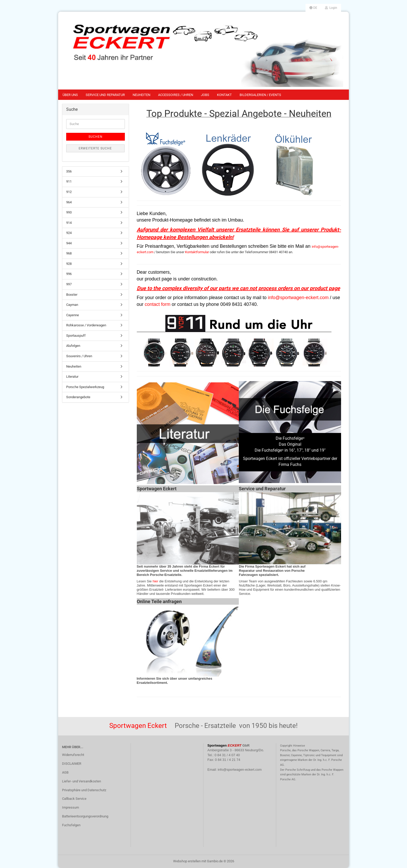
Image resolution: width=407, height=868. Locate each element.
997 (69, 284)
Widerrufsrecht (73, 755)
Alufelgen (73, 346)
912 (69, 192)
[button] (313, 8)
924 (69, 233)
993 (69, 212)
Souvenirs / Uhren (79, 356)
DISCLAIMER (72, 764)
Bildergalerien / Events (260, 95)
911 (69, 181)
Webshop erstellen (187, 861)
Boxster (72, 295)
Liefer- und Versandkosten (82, 781)
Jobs (205, 95)
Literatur (72, 377)
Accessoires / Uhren (176, 95)
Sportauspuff (76, 336)
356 (69, 171)
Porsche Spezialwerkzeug (85, 387)
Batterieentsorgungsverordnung (85, 816)
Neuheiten (141, 95)
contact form (158, 304)
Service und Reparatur (105, 95)
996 (69, 274)
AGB (65, 772)
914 (69, 223)
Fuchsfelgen (71, 825)
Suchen (96, 137)
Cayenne (73, 315)
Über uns (70, 95)
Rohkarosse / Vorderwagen (86, 325)
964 (69, 202)
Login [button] (331, 8)
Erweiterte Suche (95, 148)
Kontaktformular (197, 252)
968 (69, 253)
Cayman (72, 305)
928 (69, 264)
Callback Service (74, 799)
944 (69, 243)
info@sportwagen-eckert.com (298, 298)
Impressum (70, 807)
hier (155, 581)
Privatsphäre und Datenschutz (84, 790)
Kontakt (224, 95)
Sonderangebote (78, 397)
